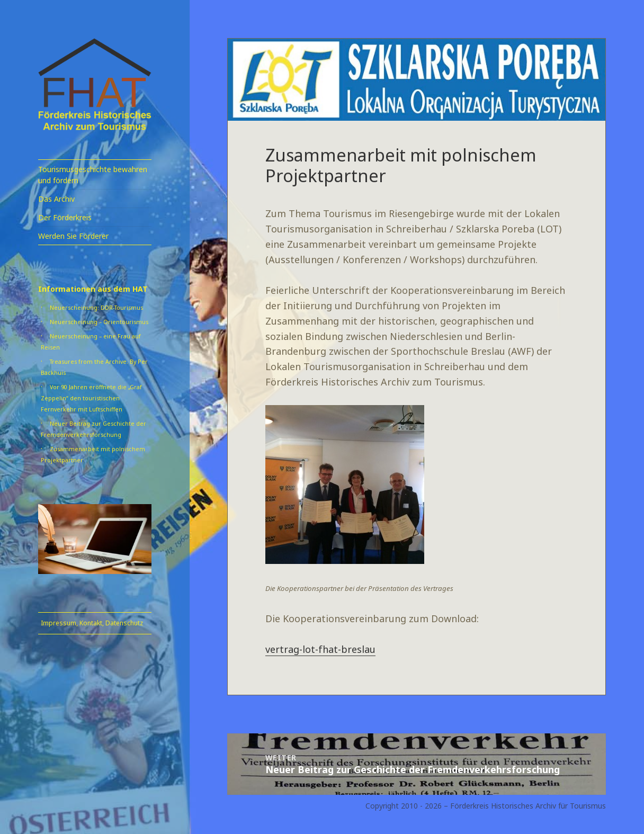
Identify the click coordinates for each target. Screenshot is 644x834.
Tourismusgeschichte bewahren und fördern (93, 175)
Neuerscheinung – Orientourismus (99, 322)
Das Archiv (56, 199)
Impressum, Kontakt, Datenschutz (92, 623)
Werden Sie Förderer (73, 236)
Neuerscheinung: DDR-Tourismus (96, 308)
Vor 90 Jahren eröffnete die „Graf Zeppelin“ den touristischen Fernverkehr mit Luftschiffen (91, 398)
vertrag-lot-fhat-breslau (320, 649)
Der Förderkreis (65, 217)
